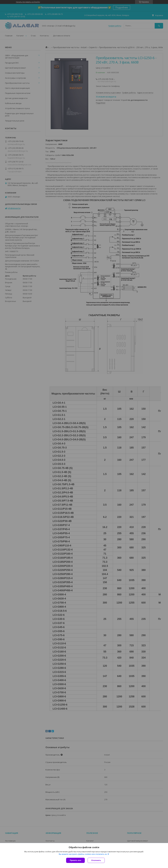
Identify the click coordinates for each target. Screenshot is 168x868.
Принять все (75, 860)
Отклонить (96, 860)
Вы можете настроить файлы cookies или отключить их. (83, 854)
